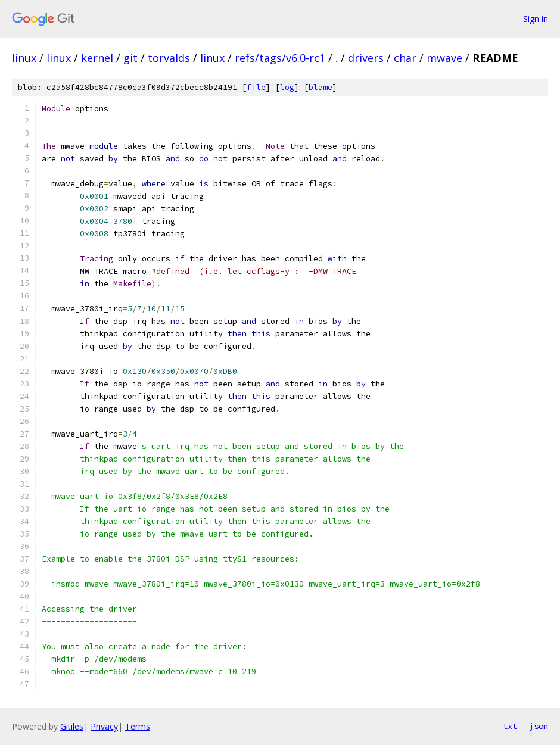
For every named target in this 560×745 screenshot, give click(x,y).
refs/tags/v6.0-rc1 (280, 58)
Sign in (536, 19)
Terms (138, 726)
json (539, 726)
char (405, 58)
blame (321, 87)
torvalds (169, 58)
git (130, 58)
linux (24, 58)
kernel (97, 58)
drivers (366, 58)
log (287, 87)
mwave (444, 58)
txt (510, 726)
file (256, 87)
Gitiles (72, 726)
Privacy (104, 726)
